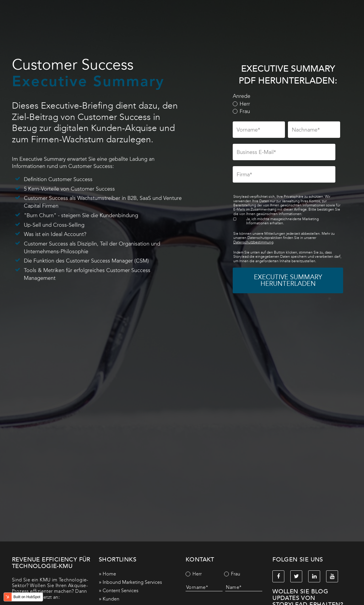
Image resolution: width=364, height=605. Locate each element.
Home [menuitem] (109, 574)
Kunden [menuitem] (111, 599)
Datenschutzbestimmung (253, 242)
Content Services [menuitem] (121, 591)
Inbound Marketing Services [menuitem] (132, 582)
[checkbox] (287, 108)
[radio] (287, 104)
